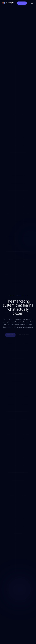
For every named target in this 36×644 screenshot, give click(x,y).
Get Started (22, 3)
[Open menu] (32, 3)
